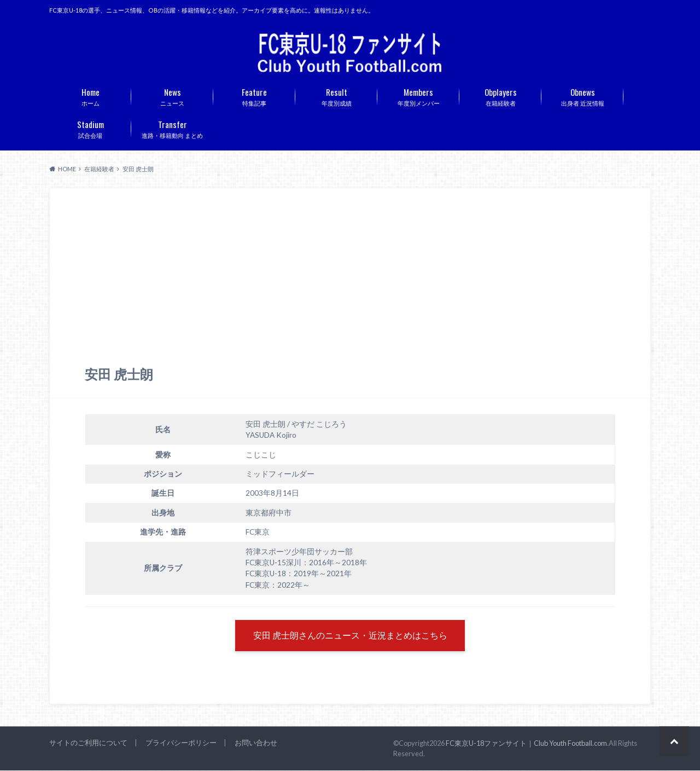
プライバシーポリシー (181, 744)
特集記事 (254, 96)
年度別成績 (336, 96)
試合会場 (90, 128)
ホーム (90, 96)
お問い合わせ (256, 744)
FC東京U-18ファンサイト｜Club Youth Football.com (526, 744)
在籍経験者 (500, 96)
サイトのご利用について (88, 744)
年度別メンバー (418, 96)
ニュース (172, 96)
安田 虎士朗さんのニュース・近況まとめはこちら (350, 636)
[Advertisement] (350, 284)
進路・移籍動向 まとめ (172, 128)
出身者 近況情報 (582, 96)
